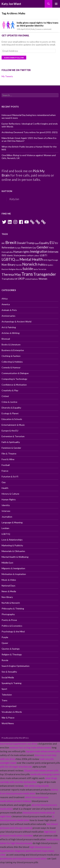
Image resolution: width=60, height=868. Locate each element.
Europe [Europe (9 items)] (18, 248)
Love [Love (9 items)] (17, 260)
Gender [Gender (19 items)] (43, 247)
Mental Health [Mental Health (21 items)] (31, 259)
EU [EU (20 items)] (52, 243)
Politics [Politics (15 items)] (42, 265)
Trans (4, 700)
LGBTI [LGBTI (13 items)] (44, 255)
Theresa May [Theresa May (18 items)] (11, 274)
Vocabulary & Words (12, 712)
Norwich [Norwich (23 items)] (30, 264)
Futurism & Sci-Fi (10, 476)
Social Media (8, 677)
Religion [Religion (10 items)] (12, 269)
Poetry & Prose (9, 620)
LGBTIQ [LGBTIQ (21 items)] (8, 259)
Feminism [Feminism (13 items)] (26, 247)
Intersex (6, 511)
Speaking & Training (12, 683)
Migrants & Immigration (13, 568)
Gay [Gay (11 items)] (34, 248)
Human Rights (9, 499)
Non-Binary (7, 597)
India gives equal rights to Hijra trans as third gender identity (38, 24)
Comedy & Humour (11, 367)
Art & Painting (9, 327)
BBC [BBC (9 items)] (3, 243)
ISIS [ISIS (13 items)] (4, 255)
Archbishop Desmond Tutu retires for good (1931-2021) (30, 132)
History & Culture (10, 494)
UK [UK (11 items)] (16, 279)
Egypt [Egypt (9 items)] (37, 243)
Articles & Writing (11, 333)
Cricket (5, 396)
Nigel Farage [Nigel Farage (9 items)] (53, 260)
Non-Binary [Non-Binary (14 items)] (9, 265)
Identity (6, 505)
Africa (5, 299)
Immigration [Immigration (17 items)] (39, 251)
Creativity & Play (10, 390)
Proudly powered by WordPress (15, 738)
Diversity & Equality (11, 408)
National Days (8, 586)
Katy (33, 29)
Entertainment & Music (13, 425)
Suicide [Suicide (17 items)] (28, 269)
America (6, 304)
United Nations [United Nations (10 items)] (32, 279)
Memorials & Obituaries (13, 551)
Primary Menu (56, 4)
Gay (4, 482)
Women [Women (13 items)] (43, 279)
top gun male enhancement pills (43, 751)
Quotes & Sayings (11, 649)
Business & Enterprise (13, 350)
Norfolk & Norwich (11, 603)
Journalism (7, 517)
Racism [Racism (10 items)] (5, 269)
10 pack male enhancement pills (41, 770)
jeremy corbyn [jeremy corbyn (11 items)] (26, 255)
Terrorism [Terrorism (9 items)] (42, 269)
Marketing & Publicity (12, 545)
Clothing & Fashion (11, 356)
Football (6, 465)
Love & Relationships (12, 540)
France (5, 471)
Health (5, 488)
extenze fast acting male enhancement (30, 747)
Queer (5, 643)
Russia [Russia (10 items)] (19, 269)
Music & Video (9, 580)
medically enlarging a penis (45, 774)
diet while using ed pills (36, 786)
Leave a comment (44, 29)
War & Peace (8, 718)
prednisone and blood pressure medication (23, 858)
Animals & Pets (9, 310)
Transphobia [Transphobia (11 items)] (8, 279)
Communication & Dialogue (15, 373)
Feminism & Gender (11, 448)
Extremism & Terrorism (13, 436)
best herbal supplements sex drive (19, 744)
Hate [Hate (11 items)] (51, 248)
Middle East (7, 563)
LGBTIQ (6, 534)
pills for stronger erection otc (16, 767)
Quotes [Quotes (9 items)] (50, 265)
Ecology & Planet (10, 413)
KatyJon (7, 191)
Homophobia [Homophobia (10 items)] (7, 252)
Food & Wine (8, 459)
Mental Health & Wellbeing (15, 557)
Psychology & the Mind (13, 631)
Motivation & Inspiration (14, 574)
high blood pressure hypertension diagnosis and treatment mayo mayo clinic (27, 851)
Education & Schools (12, 419)
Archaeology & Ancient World (16, 322)
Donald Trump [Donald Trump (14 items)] (26, 243)
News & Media (9, 591)
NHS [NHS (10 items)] (45, 260)
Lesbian (5, 528)
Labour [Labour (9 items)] (37, 256)
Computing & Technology (14, 379)
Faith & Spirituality (11, 442)
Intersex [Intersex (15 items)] (53, 252)
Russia (5, 660)
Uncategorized (9, 706)
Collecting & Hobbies (12, 362)
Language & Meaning (12, 522)
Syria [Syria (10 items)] (36, 269)
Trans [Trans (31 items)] (27, 274)
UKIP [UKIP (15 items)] (21, 279)
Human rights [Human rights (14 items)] (21, 252)
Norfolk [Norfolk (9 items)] (19, 265)
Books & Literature (11, 344)
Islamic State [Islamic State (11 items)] (13, 255)
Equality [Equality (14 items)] (44, 243)
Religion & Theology (12, 654)
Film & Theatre (9, 454)
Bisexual (6, 339)
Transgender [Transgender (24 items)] (45, 274)
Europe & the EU (10, 431)
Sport (4, 689)
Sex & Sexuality (9, 672)
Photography (8, 614)
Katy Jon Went (11, 4)
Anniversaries (8, 316)
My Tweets (7, 76)
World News (8, 723)
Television (7, 695)
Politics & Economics (12, 626)
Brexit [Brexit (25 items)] (11, 242)
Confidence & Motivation (14, 385)
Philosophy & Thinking (13, 609)
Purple (5, 637)
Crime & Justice (9, 402)
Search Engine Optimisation (16, 666)
